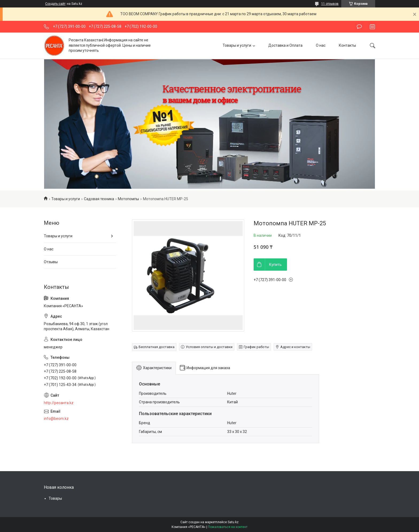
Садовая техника (99, 199)
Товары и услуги (237, 45)
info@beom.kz (56, 419)
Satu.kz (233, 522)
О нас (321, 45)
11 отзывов (330, 4)
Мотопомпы (128, 199)
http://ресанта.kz (59, 403)
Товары (55, 498)
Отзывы (51, 262)
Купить (275, 265)
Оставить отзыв (359, 27)
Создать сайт (55, 4)
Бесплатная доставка (157, 347)
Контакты (347, 45)
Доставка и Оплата (285, 45)
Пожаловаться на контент (228, 527)
